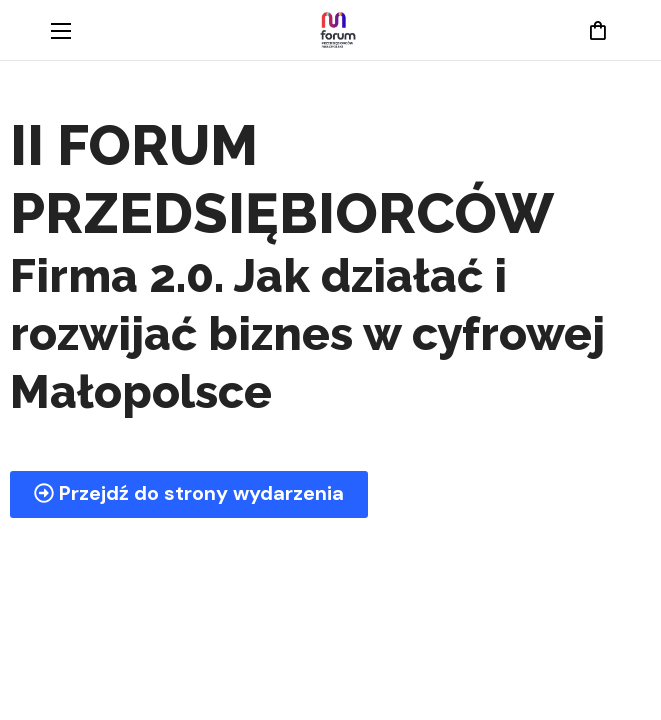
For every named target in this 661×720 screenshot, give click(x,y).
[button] (597, 30)
